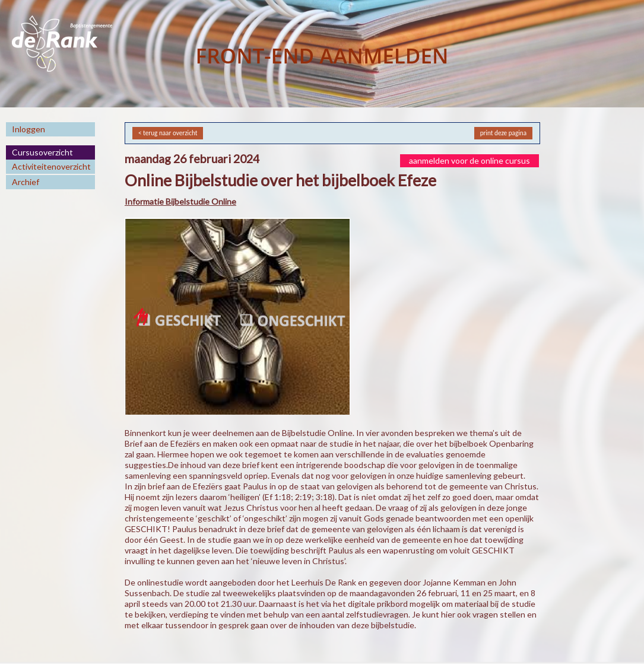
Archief (26, 182)
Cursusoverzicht (42, 152)
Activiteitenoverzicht (51, 166)
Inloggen (28, 129)
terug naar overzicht (170, 133)
